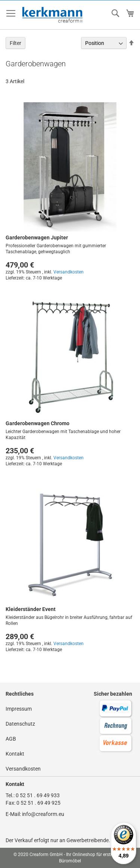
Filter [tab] (15, 43)
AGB (11, 739)
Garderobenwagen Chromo (38, 423)
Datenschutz (20, 724)
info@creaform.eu (43, 814)
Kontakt (15, 754)
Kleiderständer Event (31, 609)
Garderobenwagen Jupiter (37, 238)
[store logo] (53, 15)
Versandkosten (69, 272)
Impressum (19, 709)
